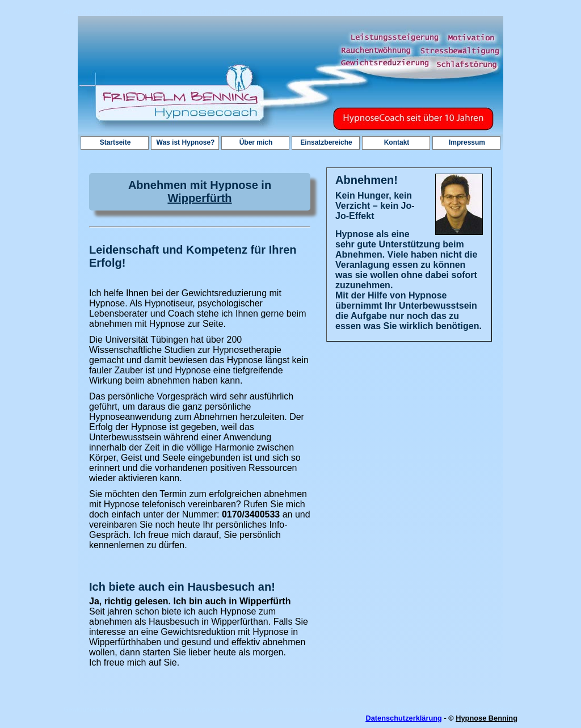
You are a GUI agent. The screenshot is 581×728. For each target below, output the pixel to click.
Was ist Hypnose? (186, 142)
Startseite (115, 142)
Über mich (256, 142)
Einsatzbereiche (326, 142)
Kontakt (397, 142)
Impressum (467, 142)
